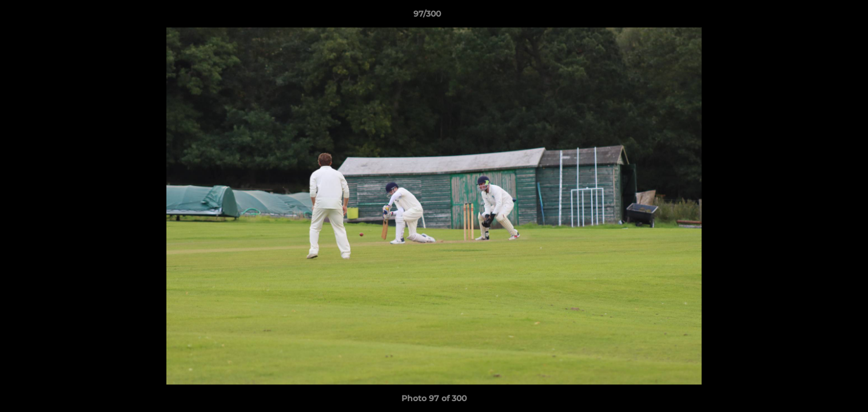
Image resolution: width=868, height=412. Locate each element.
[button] (820, 17)
